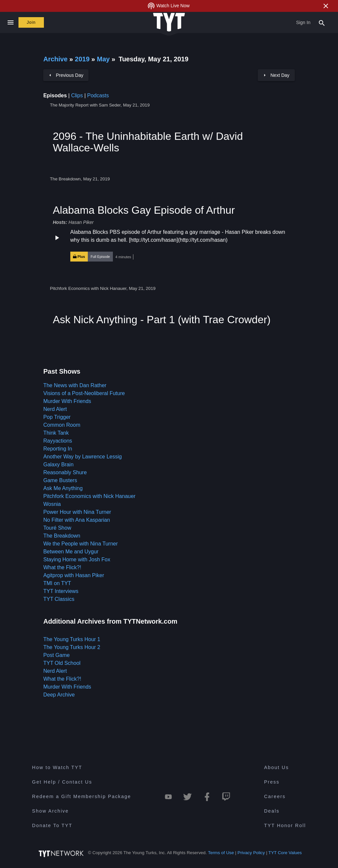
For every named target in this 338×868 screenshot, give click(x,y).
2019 (82, 59)
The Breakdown (62, 536)
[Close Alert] (326, 6)
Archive (55, 59)
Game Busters (60, 480)
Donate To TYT (52, 825)
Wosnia (52, 504)
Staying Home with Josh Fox (77, 559)
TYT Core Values (285, 853)
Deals (272, 811)
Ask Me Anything (63, 488)
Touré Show (57, 528)
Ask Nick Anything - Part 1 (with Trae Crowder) (162, 320)
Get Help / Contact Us (62, 782)
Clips (77, 95)
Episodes (55, 95)
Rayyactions (58, 441)
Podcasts (98, 95)
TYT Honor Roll (285, 825)
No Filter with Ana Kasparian (77, 520)
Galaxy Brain (58, 465)
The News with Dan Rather (75, 385)
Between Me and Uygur (71, 552)
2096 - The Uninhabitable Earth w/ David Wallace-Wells (148, 142)
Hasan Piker (81, 222)
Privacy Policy (251, 853)
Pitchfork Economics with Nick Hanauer (89, 496)
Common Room (62, 425)
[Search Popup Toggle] (322, 22)
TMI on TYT (57, 583)
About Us (276, 767)
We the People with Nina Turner (81, 544)
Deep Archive (59, 695)
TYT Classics (59, 599)
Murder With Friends (67, 401)
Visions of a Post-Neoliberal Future (84, 393)
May (104, 59)
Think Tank (56, 433)
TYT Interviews (61, 591)
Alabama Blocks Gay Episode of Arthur (144, 210)
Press (272, 782)
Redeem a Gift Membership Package (82, 796)
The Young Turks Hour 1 (72, 639)
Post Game (56, 655)
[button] (169, 245)
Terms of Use (221, 853)
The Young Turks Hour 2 (72, 647)
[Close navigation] (10, 22)
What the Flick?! (62, 567)
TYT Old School (62, 663)
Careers (275, 796)
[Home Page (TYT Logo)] (169, 23)
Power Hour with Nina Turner (77, 512)
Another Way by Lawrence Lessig (83, 457)
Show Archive (50, 811)
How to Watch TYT (57, 767)
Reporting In (58, 449)
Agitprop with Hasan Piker (74, 575)
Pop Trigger (57, 417)
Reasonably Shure (65, 472)
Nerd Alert (55, 409)
